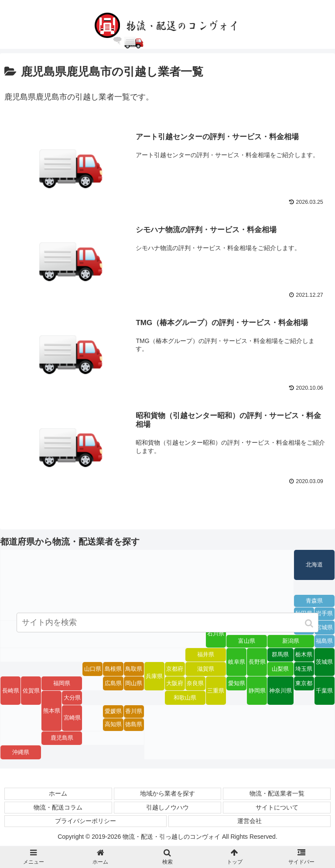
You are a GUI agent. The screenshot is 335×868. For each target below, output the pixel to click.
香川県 (134, 712)
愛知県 (237, 684)
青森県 (314, 601)
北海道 (314, 565)
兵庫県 (154, 677)
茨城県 (324, 662)
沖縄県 (21, 753)
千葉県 (324, 691)
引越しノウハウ (167, 808)
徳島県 (134, 725)
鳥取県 (134, 669)
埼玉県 (304, 669)
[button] (310, 625)
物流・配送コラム (58, 808)
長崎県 (11, 691)
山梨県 (280, 669)
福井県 (206, 655)
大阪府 (175, 684)
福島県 (324, 642)
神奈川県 (280, 691)
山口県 (93, 669)
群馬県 (280, 655)
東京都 (304, 684)
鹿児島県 (62, 738)
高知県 (113, 725)
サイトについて (277, 808)
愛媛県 (113, 712)
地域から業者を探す (167, 794)
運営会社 (250, 821)
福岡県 (62, 684)
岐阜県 (237, 662)
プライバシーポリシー (85, 821)
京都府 (175, 669)
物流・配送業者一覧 (277, 794)
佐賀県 (31, 691)
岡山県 (134, 684)
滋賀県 (206, 669)
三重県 (216, 691)
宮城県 (324, 628)
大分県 (72, 698)
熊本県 (52, 711)
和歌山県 (185, 698)
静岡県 (257, 691)
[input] (167, 624)
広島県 (113, 684)
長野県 (257, 662)
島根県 (113, 669)
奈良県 (195, 684)
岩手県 (324, 614)
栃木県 (304, 655)
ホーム (58, 794)
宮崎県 (72, 718)
